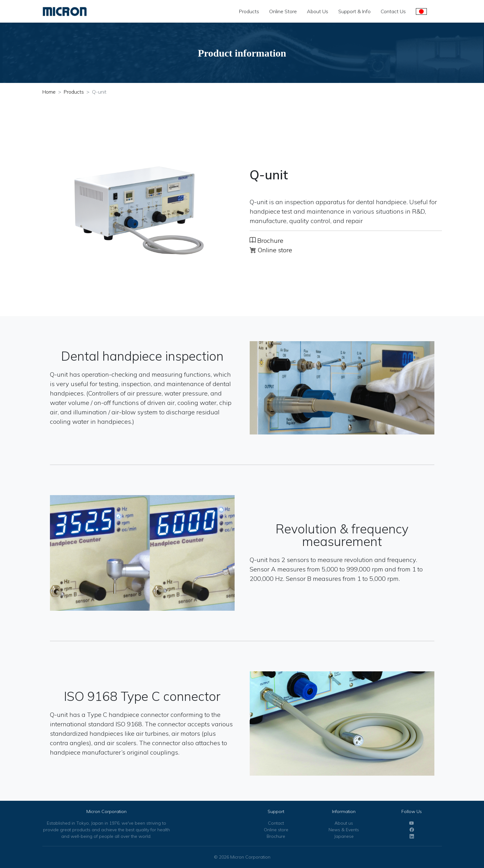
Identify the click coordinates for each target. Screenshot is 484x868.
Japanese (344, 836)
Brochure (266, 240)
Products (249, 11)
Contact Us (393, 11)
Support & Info (354, 11)
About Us (318, 11)
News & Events (344, 830)
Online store (271, 250)
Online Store (283, 11)
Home (49, 92)
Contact (276, 823)
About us (344, 823)
